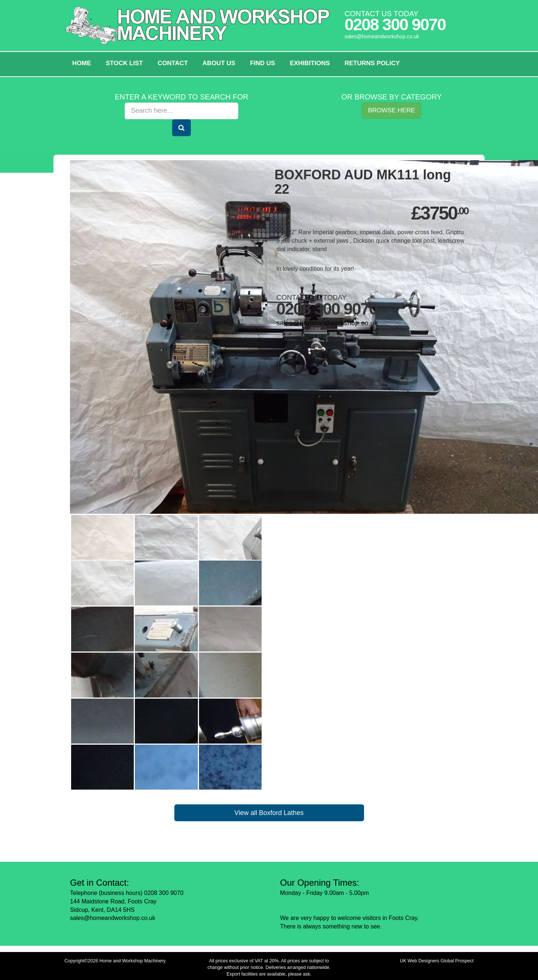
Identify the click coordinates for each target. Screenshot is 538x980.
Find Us (262, 63)
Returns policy (372, 63)
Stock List (124, 63)
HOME (82, 63)
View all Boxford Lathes (269, 813)
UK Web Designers (420, 961)
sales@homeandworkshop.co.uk (382, 36)
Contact (173, 63)
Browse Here (392, 110)
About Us (219, 63)
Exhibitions (310, 63)
